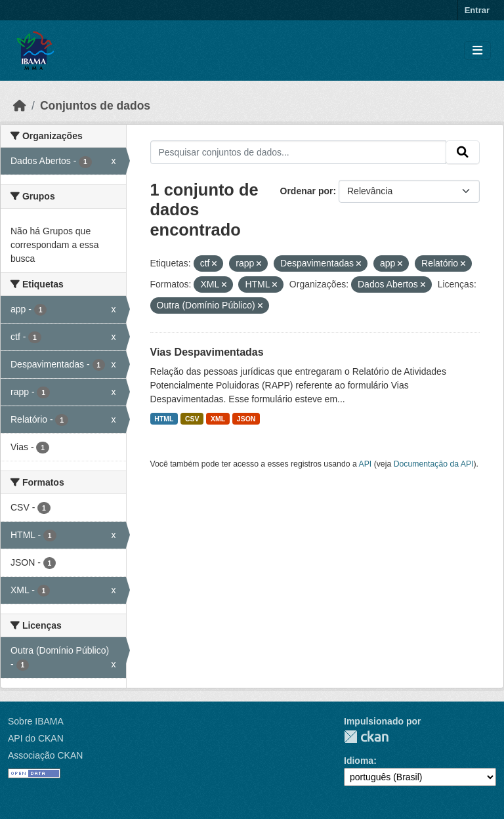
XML (218, 419)
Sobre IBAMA (36, 721)
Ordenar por (307, 191)
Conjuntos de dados (95, 106)
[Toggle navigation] (477, 51)
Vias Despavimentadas (207, 352)
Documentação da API (434, 464)
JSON (246, 419)
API (366, 464)
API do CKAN (36, 738)
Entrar (477, 10)
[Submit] (463, 152)
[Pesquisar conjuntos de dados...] (299, 152)
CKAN (366, 737)
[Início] (20, 106)
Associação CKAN (45, 755)
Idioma (359, 761)
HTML (164, 419)
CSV (192, 419)
